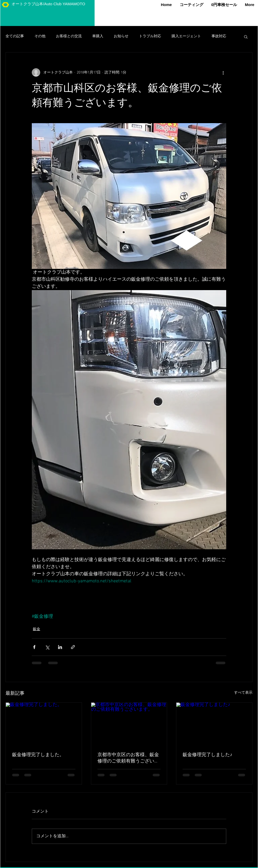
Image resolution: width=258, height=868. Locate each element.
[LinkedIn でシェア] (60, 647)
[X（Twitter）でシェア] (47, 647)
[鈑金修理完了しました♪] (214, 724)
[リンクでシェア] (73, 647)
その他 (40, 36)
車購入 (98, 36)
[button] (246, 36)
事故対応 (219, 36)
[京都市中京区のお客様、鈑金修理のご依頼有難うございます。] (129, 724)
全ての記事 (15, 36)
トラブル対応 (150, 36)
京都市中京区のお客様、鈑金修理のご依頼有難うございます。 (128, 758)
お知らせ (121, 36)
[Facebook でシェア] (34, 647)
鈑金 (37, 629)
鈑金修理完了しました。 (38, 755)
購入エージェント (186, 36)
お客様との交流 (69, 36)
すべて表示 (243, 693)
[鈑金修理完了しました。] (44, 724)
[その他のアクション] (223, 72)
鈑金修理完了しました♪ (207, 755)
